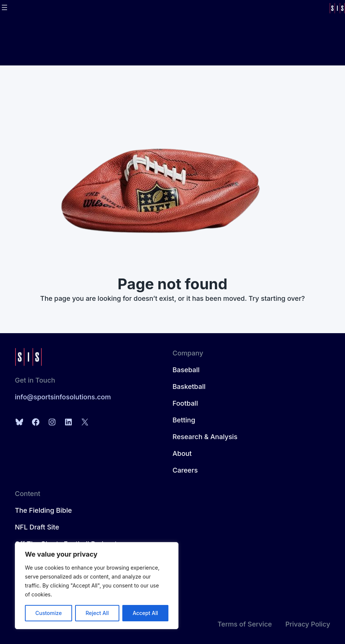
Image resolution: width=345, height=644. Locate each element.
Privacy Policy (308, 624)
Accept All (145, 613)
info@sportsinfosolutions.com (63, 397)
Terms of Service (245, 624)
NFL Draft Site (37, 527)
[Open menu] (4, 7)
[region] (97, 586)
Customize (49, 613)
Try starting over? (277, 298)
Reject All (97, 613)
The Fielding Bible (43, 510)
